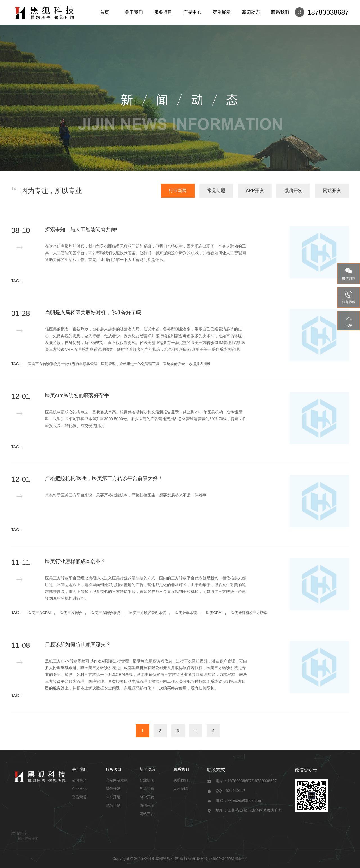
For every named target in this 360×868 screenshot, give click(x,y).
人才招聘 (181, 789)
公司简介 (79, 780)
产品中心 (192, 12)
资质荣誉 (79, 797)
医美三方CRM (39, 613)
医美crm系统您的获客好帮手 (77, 395)
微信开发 (293, 191)
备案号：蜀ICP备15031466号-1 (222, 859)
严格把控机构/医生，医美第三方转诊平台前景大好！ (104, 478)
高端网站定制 (117, 780)
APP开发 (255, 191)
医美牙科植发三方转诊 (249, 613)
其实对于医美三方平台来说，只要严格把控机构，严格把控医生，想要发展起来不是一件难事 (126, 495)
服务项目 (163, 12)
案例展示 (222, 12)
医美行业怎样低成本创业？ (75, 561)
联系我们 (280, 12)
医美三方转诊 (71, 613)
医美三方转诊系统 (105, 613)
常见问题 (216, 191)
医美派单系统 (186, 613)
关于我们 (134, 12)
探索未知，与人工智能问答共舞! (81, 230)
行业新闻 (178, 191)
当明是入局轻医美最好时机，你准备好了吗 (93, 312)
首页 (105, 12)
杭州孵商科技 (28, 838)
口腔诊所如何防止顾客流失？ (78, 644)
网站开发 (332, 191)
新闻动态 (251, 12)
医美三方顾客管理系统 (148, 613)
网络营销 (113, 805)
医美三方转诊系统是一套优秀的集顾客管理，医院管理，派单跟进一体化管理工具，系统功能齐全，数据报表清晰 (119, 364)
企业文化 (79, 789)
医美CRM (214, 613)
